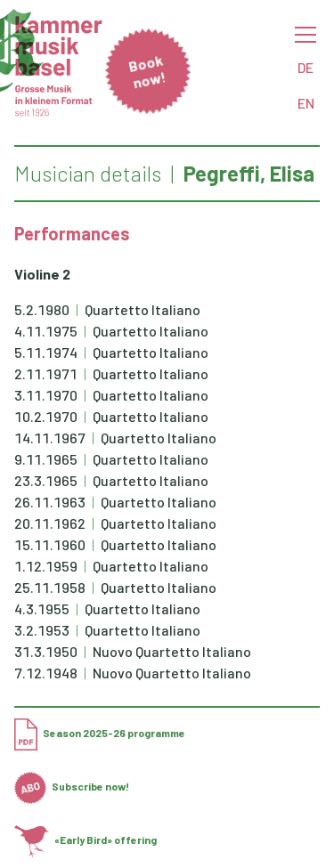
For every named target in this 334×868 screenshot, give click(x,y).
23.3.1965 (46, 480)
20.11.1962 (50, 523)
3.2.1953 (42, 630)
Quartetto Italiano (143, 309)
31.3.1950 (46, 651)
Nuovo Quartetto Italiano (172, 651)
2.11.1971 (46, 373)
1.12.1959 (46, 566)
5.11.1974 (46, 352)
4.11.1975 (46, 331)
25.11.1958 (50, 587)
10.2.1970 (46, 416)
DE (305, 67)
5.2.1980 (42, 309)
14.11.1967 (50, 438)
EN (306, 103)
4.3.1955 (42, 608)
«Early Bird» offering (86, 840)
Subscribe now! (72, 786)
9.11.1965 (46, 459)
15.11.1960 (50, 544)
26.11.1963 (50, 502)
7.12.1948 (46, 673)
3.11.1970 (46, 395)
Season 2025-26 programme (100, 733)
